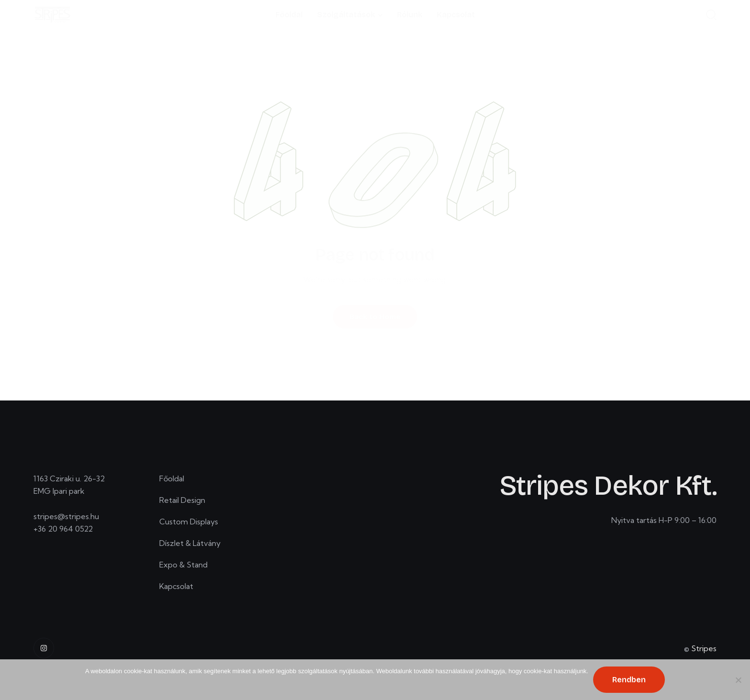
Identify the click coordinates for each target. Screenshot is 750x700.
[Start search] (711, 14)
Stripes (704, 651)
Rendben (629, 680)
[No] (738, 680)
